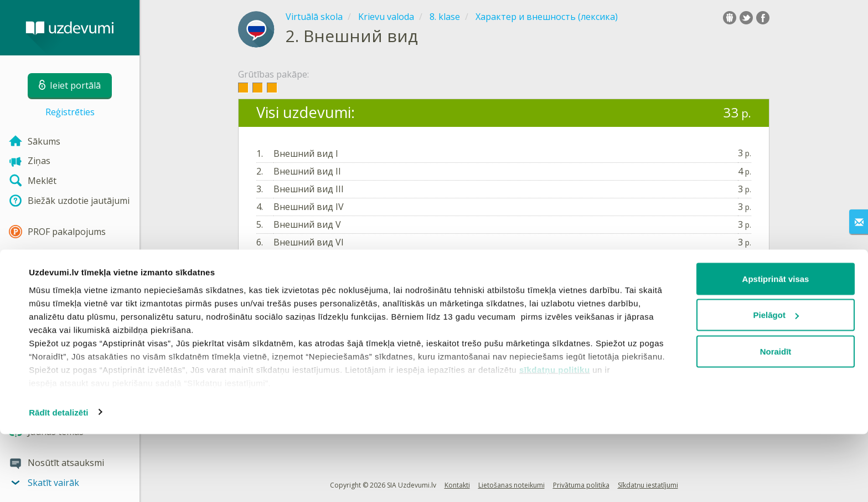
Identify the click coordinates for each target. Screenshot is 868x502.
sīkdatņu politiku (555, 437)
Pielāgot (776, 383)
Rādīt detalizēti (58, 480)
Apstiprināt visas (776, 347)
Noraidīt (776, 419)
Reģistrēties (70, 112)
